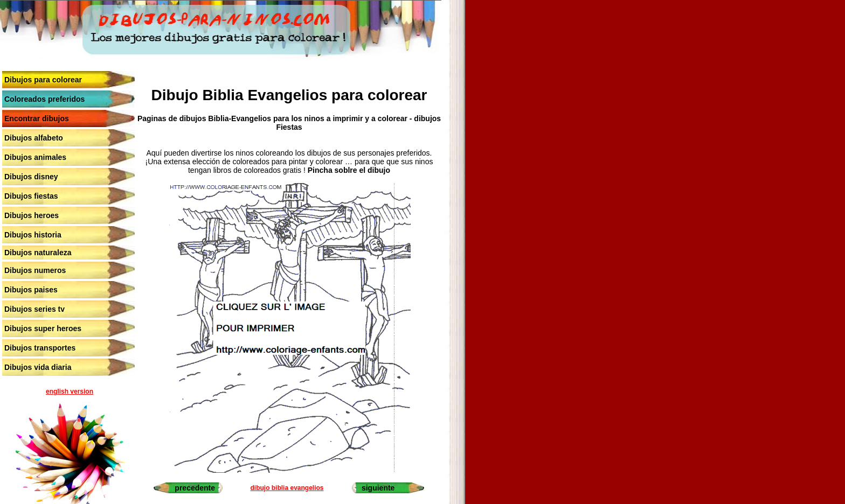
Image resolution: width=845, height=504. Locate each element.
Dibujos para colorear (43, 80)
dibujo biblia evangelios (287, 488)
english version (70, 391)
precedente (195, 488)
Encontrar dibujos (37, 118)
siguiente (378, 488)
